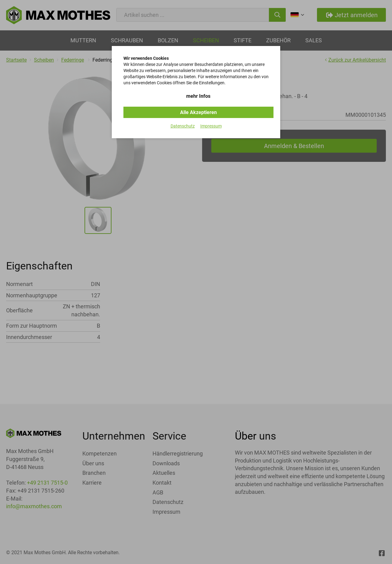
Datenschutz (183, 126)
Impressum (211, 126)
